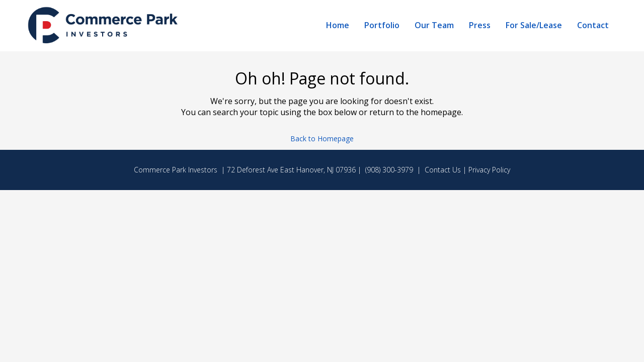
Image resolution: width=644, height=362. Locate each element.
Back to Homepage (322, 139)
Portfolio (382, 25)
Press (480, 25)
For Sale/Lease (534, 25)
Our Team (434, 25)
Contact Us (443, 170)
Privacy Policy (489, 170)
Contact (593, 25)
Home (338, 25)
